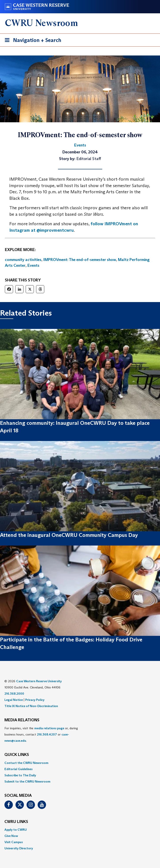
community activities (23, 260)
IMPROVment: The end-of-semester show (80, 260)
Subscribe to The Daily (20, 775)
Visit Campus (14, 842)
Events (33, 265)
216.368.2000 (14, 694)
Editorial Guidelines (18, 769)
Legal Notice (14, 700)
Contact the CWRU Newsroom (26, 763)
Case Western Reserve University (39, 681)
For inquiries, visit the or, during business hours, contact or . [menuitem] (41, 734)
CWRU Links (16, 822)
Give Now (11, 836)
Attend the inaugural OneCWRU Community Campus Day (69, 535)
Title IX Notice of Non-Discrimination (31, 706)
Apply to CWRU (16, 830)
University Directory (19, 848)
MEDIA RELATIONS (22, 720)
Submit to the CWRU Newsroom (27, 781)
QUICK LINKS (17, 755)
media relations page (49, 728)
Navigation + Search (32, 41)
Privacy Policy (35, 700)
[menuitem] (80, 763)
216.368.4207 (47, 734)
